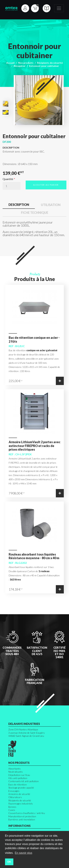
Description (19, 205)
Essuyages (14, 791)
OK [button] (9, 862)
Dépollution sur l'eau (19, 775)
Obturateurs (15, 797)
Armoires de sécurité (19, 794)
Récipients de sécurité (50, 63)
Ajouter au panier (46, 185)
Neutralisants (16, 772)
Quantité (8, 179)
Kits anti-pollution (18, 778)
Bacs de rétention (18, 784)
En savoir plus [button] (23, 853)
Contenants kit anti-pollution (23, 781)
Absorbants (14, 769)
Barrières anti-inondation (22, 819)
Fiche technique (35, 213)
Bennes (12, 807)
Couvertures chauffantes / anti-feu (27, 813)
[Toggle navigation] (59, 8)
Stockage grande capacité (21, 788)
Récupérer (20, 66)
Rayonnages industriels (21, 804)
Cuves (12, 810)
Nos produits (26, 63)
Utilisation (51, 205)
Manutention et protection (22, 816)
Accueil (10, 63)
